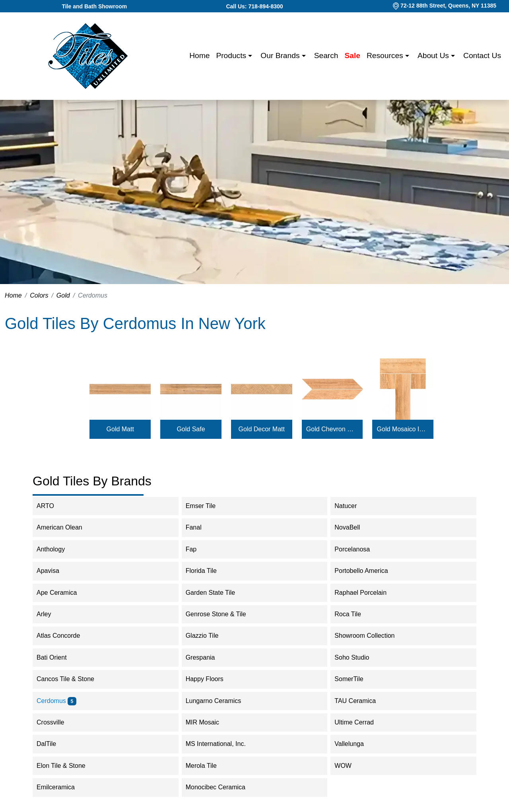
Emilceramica (61, 787)
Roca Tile (353, 614)
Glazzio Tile (209, 636)
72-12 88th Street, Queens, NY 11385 (448, 6)
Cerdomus (56, 701)
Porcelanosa (357, 549)
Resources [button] (386, 55)
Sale (353, 55)
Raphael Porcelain (366, 593)
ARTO (51, 506)
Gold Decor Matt (262, 429)
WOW (348, 766)
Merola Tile (207, 766)
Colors (39, 295)
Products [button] (232, 55)
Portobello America (366, 571)
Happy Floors (210, 679)
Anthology (56, 549)
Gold (63, 295)
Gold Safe (191, 429)
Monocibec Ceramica (221, 787)
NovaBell (352, 527)
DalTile (53, 744)
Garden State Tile (216, 593)
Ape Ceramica (63, 593)
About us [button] (434, 55)
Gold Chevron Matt (332, 429)
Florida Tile (207, 571)
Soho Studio (357, 657)
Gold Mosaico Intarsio (403, 429)
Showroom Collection (371, 636)
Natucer (351, 506)
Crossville (57, 722)
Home (199, 55)
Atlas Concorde (64, 636)
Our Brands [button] (281, 55)
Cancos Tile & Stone (71, 679)
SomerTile (354, 679)
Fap (196, 549)
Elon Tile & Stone (66, 766)
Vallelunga (354, 744)
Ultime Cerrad (359, 722)
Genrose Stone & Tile (222, 614)
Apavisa (54, 571)
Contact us (482, 55)
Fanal (199, 527)
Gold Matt (120, 429)
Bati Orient (57, 657)
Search (326, 55)
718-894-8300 (265, 6)
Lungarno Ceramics (219, 701)
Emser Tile (206, 506)
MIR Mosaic (209, 722)
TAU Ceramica (362, 701)
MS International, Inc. (221, 744)
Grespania (206, 657)
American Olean (65, 527)
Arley (49, 614)
